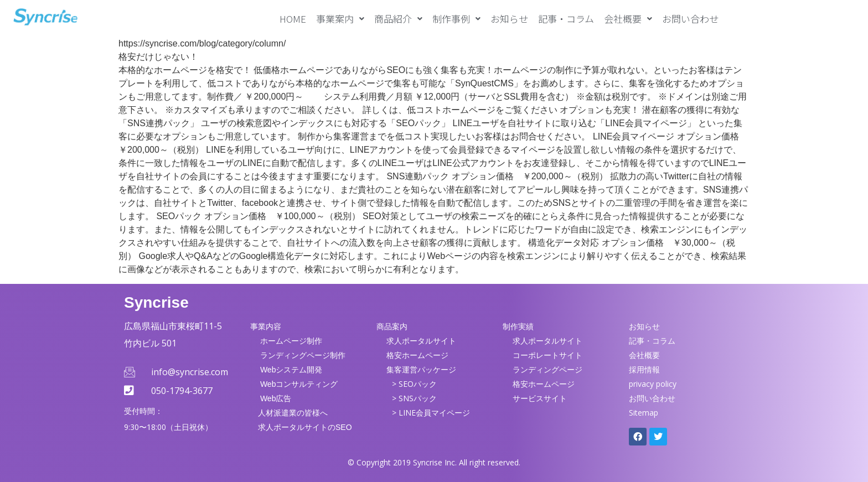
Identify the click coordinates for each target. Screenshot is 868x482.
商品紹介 (398, 19)
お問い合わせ (690, 19)
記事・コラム (566, 19)
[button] (340, 19)
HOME (293, 19)
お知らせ (509, 19)
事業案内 (340, 19)
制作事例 (456, 19)
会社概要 (628, 19)
